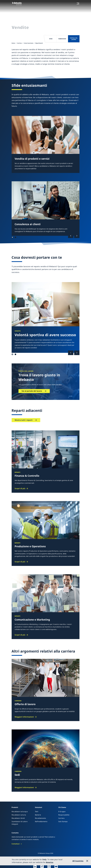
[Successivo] (77, 236)
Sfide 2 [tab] (15, 237)
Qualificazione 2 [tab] (15, 354)
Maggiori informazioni (24, 717)
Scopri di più (20, 488)
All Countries (78, 861)
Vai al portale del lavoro (32, 391)
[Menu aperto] (78, 4)
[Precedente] (71, 236)
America (50, 862)
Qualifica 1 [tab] (12, 354)
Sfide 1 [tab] (12, 237)
